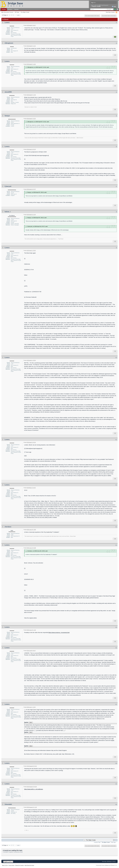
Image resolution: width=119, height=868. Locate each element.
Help (114, 7)
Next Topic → (114, 842)
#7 (116, 187)
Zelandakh (8, 804)
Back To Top (5, 865)
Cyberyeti (8, 186)
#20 (116, 805)
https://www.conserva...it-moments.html (59, 633)
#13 (116, 527)
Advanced (117, 9)
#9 (116, 248)
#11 (116, 440)
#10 (116, 358)
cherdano (8, 527)
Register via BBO (96, 6)
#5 (116, 116)
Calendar (16, 9)
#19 (116, 784)
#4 (116, 92)
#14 (116, 545)
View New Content (110, 12)
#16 (116, 648)
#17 (116, 704)
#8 (116, 212)
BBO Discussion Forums (7, 12)
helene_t (8, 212)
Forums (4, 9)
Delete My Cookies (19, 865)
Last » (19, 15)
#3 (116, 61)
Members (10, 9)
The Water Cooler (25, 12)
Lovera (7, 22)
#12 (116, 485)
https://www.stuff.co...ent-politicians (34, 789)
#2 (116, 43)
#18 (116, 763)
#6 (116, 147)
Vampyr (7, 116)
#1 (116, 23)
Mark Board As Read (29, 865)
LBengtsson (9, 43)
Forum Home (11, 865)
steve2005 (8, 92)
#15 (116, 627)
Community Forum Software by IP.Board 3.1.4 (106, 865)
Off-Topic (17, 12)
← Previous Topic (97, 842)
